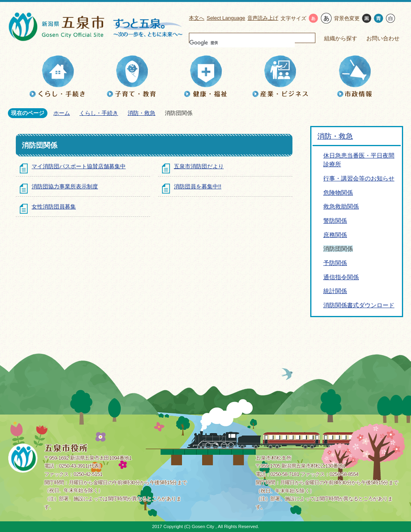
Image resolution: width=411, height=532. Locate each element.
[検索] (242, 43)
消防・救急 (141, 113)
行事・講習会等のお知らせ (359, 178)
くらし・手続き (99, 113)
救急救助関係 (341, 206)
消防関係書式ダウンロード (359, 305)
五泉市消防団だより (199, 166)
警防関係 (335, 221)
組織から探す (341, 38)
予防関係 (335, 263)
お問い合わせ (383, 38)
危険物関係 (338, 193)
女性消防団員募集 (54, 207)
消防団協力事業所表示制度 (65, 186)
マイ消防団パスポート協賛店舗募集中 (79, 166)
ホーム (62, 113)
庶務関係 (335, 235)
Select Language (226, 18)
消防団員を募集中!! (198, 186)
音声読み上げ (263, 18)
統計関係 (335, 291)
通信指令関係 (341, 277)
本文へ (197, 18)
